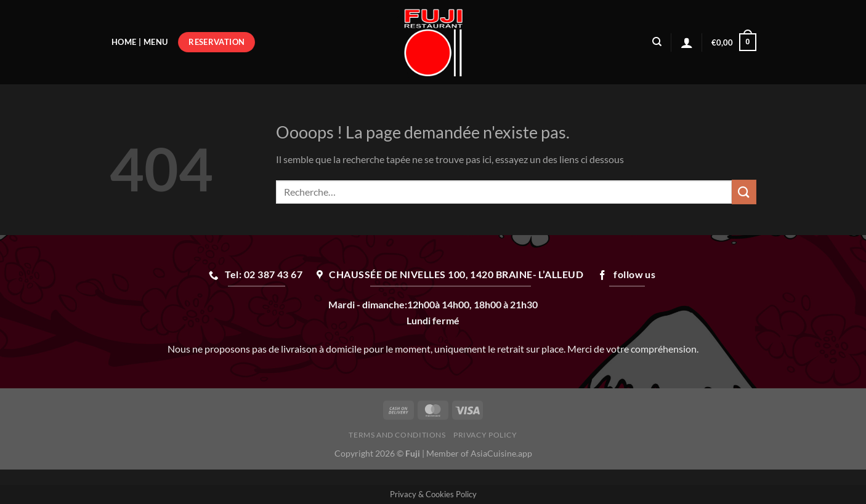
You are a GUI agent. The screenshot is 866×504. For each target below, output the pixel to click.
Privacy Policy (485, 435)
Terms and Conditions (397, 435)
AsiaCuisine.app (501, 453)
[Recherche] (657, 42)
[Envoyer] (744, 192)
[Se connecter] (687, 42)
